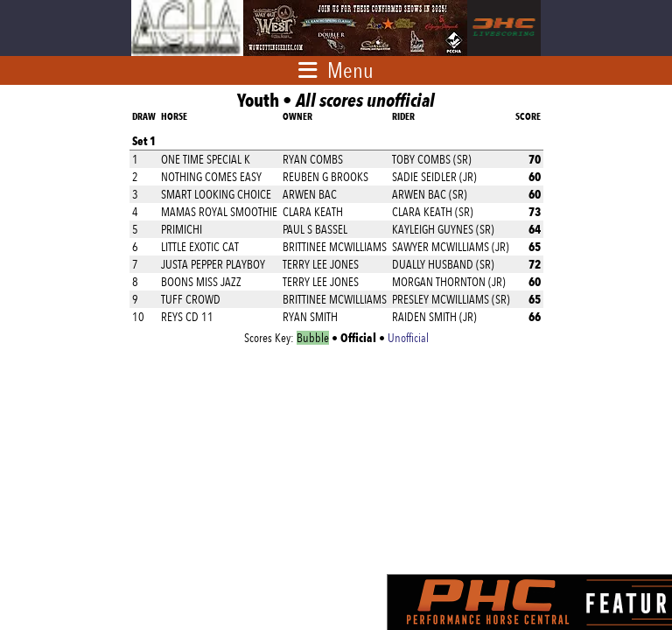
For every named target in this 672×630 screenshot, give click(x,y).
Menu (350, 70)
